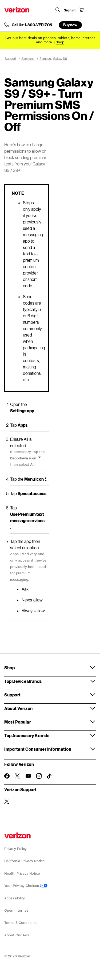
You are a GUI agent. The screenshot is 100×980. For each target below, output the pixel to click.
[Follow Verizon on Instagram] (39, 776)
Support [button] (13, 695)
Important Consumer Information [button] (38, 749)
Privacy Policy (15, 849)
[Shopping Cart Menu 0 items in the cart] (81, 10)
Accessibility (15, 898)
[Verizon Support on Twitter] (7, 801)
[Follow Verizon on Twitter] (18, 776)
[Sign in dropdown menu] (70, 10)
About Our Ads (17, 935)
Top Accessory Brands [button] (27, 735)
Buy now (70, 25)
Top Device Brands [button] (23, 681)
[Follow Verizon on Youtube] (28, 776)
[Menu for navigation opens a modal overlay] (93, 10)
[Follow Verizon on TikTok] (50, 776)
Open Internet (16, 910)
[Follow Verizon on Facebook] (7, 776)
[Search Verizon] (58, 10)
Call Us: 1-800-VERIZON (32, 25)
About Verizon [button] (19, 708)
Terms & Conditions (20, 923)
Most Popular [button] (18, 722)
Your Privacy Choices (26, 886)
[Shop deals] (60, 42)
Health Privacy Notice (22, 873)
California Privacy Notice (25, 861)
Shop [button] (9, 668)
